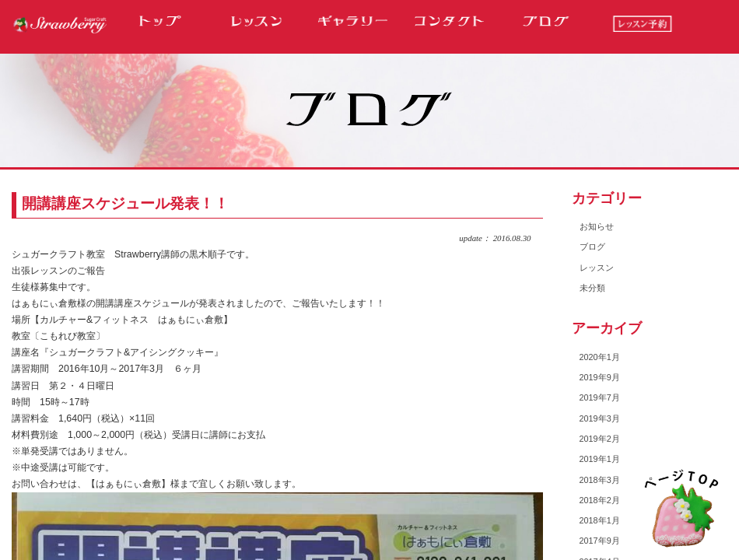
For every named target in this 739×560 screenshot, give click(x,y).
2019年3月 (600, 418)
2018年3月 (600, 480)
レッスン (597, 268)
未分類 (592, 288)
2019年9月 (600, 377)
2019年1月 (600, 459)
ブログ (592, 247)
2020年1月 (600, 357)
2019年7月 (600, 397)
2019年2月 (600, 439)
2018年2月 (600, 500)
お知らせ (597, 226)
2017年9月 (600, 541)
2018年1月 (600, 520)
